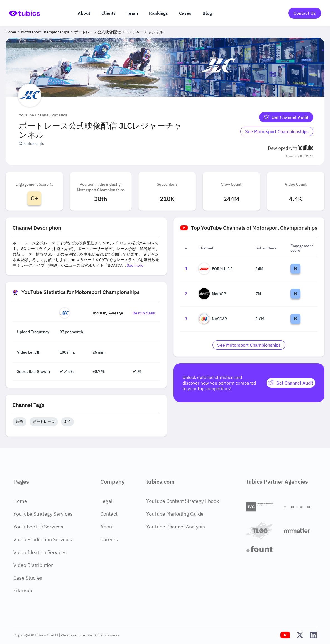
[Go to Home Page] (24, 13)
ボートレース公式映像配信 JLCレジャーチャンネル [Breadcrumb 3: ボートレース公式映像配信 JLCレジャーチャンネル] (119, 32)
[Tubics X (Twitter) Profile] (300, 635)
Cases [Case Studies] (185, 13)
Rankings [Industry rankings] (158, 13)
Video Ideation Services (40, 552)
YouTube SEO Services (38, 527)
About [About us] (84, 13)
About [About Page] (107, 527)
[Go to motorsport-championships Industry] (277, 131)
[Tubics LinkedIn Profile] (313, 635)
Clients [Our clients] (108, 13)
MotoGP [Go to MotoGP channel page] (212, 294)
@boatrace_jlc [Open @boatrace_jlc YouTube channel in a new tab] (31, 143)
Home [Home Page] (20, 501)
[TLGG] (263, 531)
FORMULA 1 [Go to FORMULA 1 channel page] (216, 269)
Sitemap (23, 591)
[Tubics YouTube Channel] (285, 635)
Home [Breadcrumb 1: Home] (11, 32)
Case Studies (28, 578)
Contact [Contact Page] (109, 514)
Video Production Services (43, 539)
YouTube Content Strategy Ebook (183, 501)
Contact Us (305, 13)
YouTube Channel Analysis (176, 527)
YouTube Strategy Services (43, 514)
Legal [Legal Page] (106, 501)
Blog (207, 13)
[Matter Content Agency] (300, 531)
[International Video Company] (263, 507)
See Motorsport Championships (277, 131)
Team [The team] (132, 13)
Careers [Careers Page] (109, 539)
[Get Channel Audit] (286, 117)
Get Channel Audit (286, 117)
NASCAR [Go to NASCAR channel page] (213, 319)
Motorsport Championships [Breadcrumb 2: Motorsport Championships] (45, 32)
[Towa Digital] (300, 507)
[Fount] (263, 549)
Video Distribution (34, 565)
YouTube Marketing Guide (175, 514)
